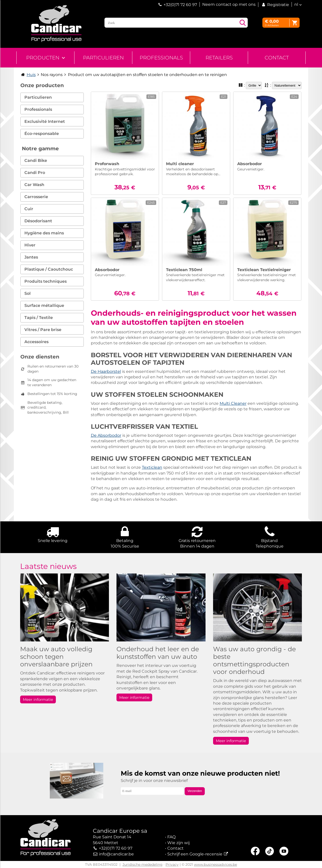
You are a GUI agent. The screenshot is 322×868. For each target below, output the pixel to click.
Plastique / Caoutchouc (49, 269)
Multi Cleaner (233, 403)
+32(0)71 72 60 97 (180, 5)
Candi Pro (35, 173)
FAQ (171, 837)
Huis (31, 75)
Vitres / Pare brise (43, 330)
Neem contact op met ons (229, 4)
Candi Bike (36, 160)
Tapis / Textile (39, 318)
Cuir (29, 209)
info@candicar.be (116, 854)
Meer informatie (38, 699)
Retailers (219, 58)
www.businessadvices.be (215, 864)
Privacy (172, 864)
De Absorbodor (106, 435)
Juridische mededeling (143, 864)
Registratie (275, 5)
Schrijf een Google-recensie (195, 854)
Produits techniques (46, 281)
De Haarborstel (106, 371)
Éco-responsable (42, 134)
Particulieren (103, 58)
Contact (277, 58)
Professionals (161, 58)
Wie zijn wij (178, 843)
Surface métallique (44, 305)
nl (296, 4)
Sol (28, 293)
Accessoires (36, 342)
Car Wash (34, 185)
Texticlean (152, 467)
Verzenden (195, 791)
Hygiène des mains (44, 233)
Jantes (31, 257)
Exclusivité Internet (45, 121)
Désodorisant (38, 221)
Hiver (30, 245)
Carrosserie (36, 197)
